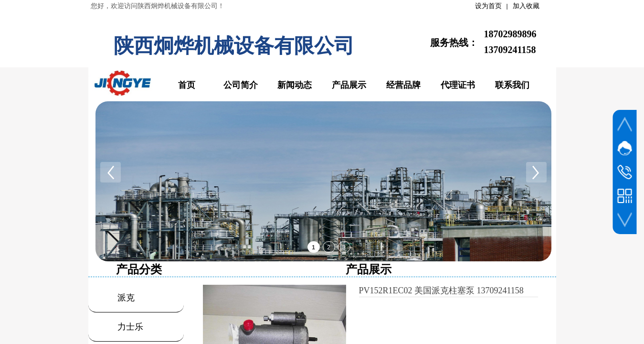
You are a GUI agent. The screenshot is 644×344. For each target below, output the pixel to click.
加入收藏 (526, 6)
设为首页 (488, 6)
